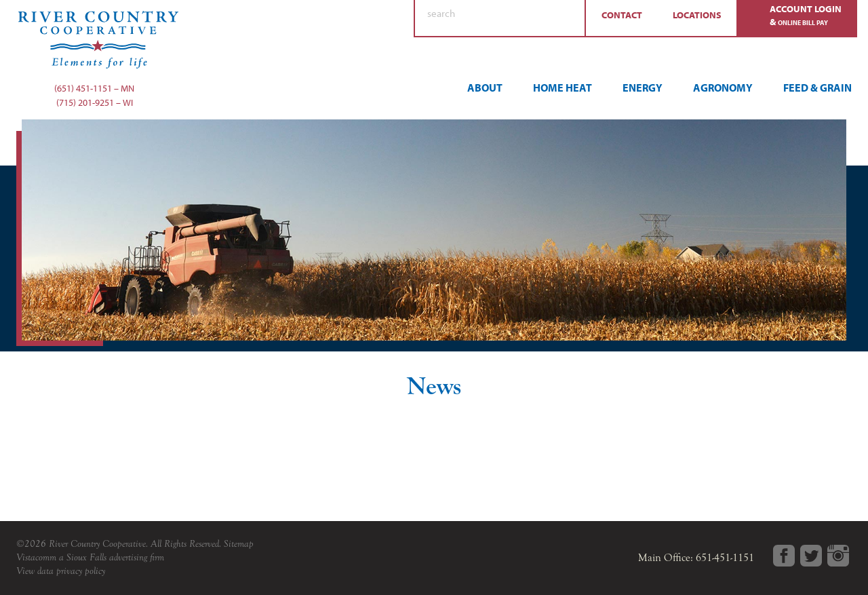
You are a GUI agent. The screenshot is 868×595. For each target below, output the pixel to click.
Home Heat (563, 88)
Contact (622, 15)
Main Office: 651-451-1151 (696, 558)
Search (568, 18)
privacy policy (81, 571)
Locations (697, 15)
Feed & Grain (817, 88)
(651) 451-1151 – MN (94, 88)
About (485, 88)
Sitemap (239, 544)
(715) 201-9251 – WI (95, 102)
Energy (643, 88)
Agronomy (723, 88)
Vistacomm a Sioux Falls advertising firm (90, 557)
